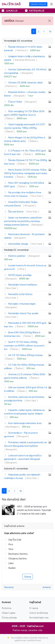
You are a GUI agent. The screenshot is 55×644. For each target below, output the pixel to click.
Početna (6, 608)
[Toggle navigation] (51, 4)
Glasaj (27, 577)
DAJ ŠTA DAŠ (11, 4)
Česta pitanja (9, 617)
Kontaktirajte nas (39, 617)
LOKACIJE (10, 11)
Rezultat (9, 587)
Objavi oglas (9, 613)
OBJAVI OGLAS (38, 4)
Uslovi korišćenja (39, 613)
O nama (34, 608)
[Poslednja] (50, 31)
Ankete (47, 587)
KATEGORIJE (35, 11)
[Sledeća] (44, 31)
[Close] (50, 21)
